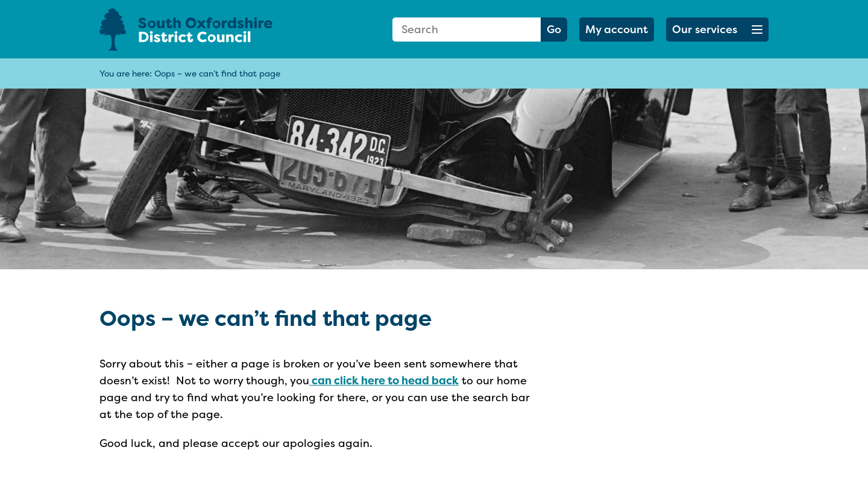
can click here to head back (384, 380)
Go (554, 29)
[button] (717, 30)
